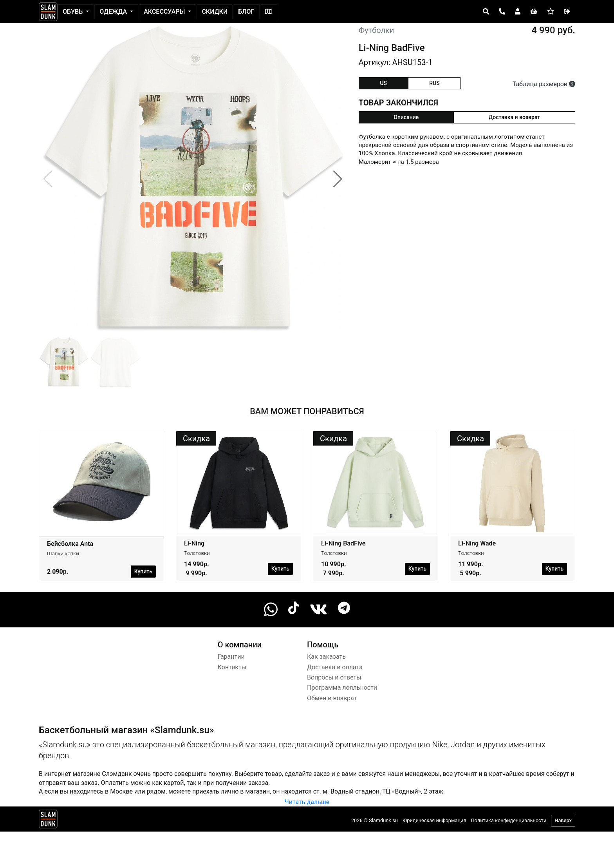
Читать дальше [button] (307, 802)
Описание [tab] (406, 117)
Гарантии (231, 657)
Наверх (563, 820)
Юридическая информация (434, 820)
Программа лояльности (342, 688)
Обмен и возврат (332, 698)
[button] (338, 179)
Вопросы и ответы (334, 677)
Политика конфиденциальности (508, 820)
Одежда (114, 12)
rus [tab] (434, 83)
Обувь (73, 12)
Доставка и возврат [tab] (515, 117)
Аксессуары (165, 12)
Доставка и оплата (335, 667)
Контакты (232, 667)
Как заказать (326, 657)
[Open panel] (486, 12)
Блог (246, 12)
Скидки (215, 12)
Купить (143, 571)
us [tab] (383, 83)
